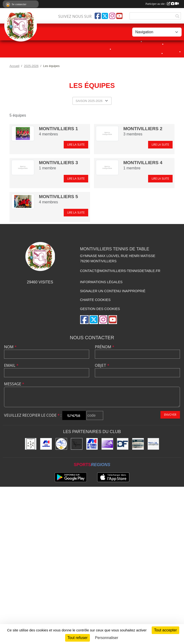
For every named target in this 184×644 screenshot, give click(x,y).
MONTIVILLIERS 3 (58, 163)
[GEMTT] (107, 444)
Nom (10, 347)
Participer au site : (162, 4)
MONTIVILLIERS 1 (58, 129)
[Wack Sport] (153, 444)
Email (11, 365)
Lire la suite (76, 145)
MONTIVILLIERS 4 (143, 163)
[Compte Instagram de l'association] (112, 16)
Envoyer (170, 415)
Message (14, 384)
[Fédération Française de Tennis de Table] (92, 444)
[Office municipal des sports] (31, 444)
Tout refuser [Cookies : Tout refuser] (77, 638)
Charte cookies (95, 300)
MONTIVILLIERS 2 (143, 129)
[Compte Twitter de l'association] (105, 16)
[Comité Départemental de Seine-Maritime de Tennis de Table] (61, 444)
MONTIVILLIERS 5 (58, 197)
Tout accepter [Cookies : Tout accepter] (165, 630)
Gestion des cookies (100, 309)
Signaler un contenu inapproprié (113, 291)
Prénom (105, 347)
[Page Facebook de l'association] (98, 16)
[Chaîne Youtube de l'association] (119, 16)
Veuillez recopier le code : (33, 415)
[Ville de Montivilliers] (77, 444)
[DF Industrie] (123, 444)
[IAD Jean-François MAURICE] (138, 444)
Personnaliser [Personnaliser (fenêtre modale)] (107, 638)
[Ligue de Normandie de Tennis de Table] (46, 444)
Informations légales (101, 282)
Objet (102, 365)
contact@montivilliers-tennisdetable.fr (120, 271)
